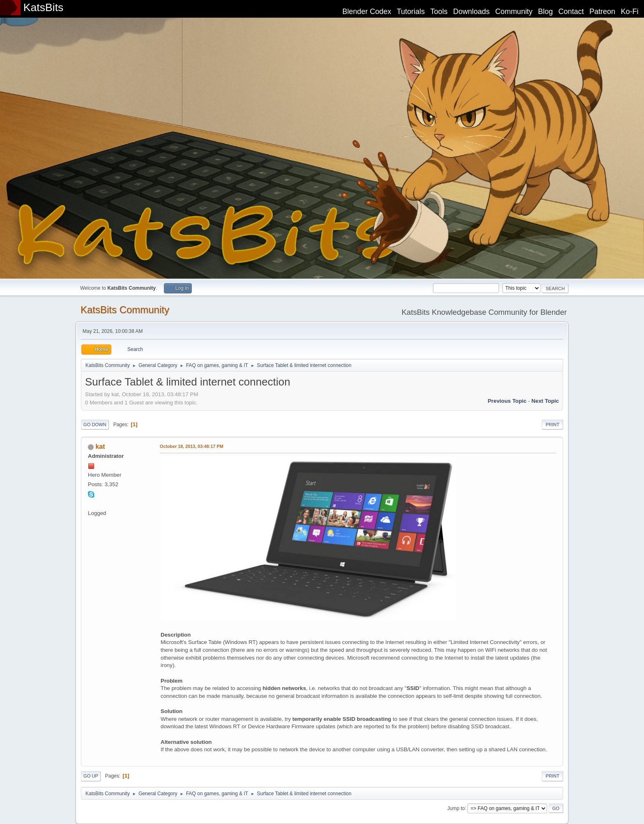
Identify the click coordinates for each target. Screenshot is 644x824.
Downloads (471, 12)
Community (514, 12)
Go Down (95, 425)
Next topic (545, 401)
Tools (439, 12)
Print (552, 425)
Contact (571, 12)
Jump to (456, 808)
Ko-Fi (630, 12)
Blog (545, 12)
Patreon (602, 12)
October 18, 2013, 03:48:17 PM (192, 446)
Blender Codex (367, 12)
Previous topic (507, 401)
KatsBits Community (125, 310)
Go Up (91, 776)
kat (100, 447)
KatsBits (44, 7)
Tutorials (411, 12)
